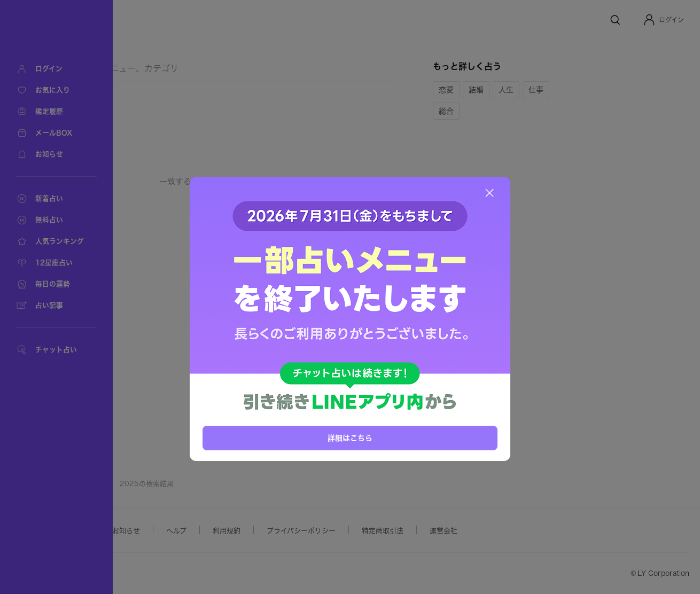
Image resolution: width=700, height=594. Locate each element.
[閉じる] (489, 193)
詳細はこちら (350, 437)
